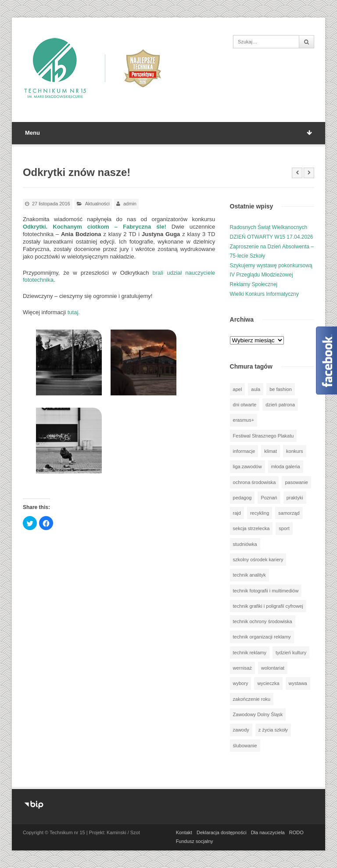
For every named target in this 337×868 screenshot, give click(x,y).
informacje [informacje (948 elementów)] (244, 451)
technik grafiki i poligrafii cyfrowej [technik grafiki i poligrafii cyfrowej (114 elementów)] (268, 606)
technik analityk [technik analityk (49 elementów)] (249, 575)
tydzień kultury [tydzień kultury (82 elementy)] (291, 653)
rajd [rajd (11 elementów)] (237, 513)
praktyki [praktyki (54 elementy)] (295, 498)
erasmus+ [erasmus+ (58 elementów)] (244, 420)
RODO (296, 832)
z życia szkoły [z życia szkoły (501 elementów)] (273, 730)
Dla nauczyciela (268, 832)
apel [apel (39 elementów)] (238, 389)
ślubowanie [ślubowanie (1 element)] (245, 746)
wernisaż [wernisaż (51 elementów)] (242, 668)
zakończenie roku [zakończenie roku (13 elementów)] (252, 699)
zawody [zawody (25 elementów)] (241, 730)
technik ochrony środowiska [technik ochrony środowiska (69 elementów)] (263, 621)
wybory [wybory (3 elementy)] (241, 683)
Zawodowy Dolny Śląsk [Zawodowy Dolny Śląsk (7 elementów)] (258, 714)
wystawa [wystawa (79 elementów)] (298, 683)
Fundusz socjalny (195, 841)
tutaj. (74, 312)
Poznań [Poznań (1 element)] (269, 498)
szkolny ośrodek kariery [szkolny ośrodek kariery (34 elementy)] (258, 560)
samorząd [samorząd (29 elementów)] (289, 513)
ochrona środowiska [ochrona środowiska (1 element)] (255, 482)
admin (130, 204)
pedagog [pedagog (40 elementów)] (242, 498)
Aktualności (97, 204)
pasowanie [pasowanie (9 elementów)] (296, 482)
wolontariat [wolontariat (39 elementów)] (273, 668)
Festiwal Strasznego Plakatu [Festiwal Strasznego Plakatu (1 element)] (264, 436)
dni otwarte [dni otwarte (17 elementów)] (245, 405)
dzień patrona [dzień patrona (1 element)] (280, 405)
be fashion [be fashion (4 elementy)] (281, 389)
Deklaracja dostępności (222, 832)
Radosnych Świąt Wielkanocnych (269, 227)
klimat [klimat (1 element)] (271, 451)
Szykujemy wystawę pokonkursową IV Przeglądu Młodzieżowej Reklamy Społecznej (271, 275)
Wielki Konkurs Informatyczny (264, 294)
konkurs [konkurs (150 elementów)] (295, 451)
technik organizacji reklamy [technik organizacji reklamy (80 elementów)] (262, 637)
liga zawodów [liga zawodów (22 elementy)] (247, 466)
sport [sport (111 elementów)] (284, 528)
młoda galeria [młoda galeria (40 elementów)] (286, 466)
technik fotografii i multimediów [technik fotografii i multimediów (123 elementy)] (266, 591)
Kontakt (184, 832)
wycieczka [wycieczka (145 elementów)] (268, 683)
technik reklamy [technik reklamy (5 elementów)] (250, 653)
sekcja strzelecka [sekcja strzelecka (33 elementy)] (251, 528)
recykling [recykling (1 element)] (260, 513)
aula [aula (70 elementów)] (256, 389)
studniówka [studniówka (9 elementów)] (245, 544)
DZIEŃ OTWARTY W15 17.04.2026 (272, 237)
